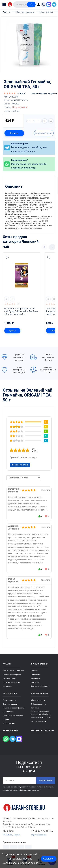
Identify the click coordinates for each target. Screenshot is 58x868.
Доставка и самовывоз (13, 716)
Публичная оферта (39, 704)
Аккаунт (34, 671)
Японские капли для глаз (14, 671)
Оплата (6, 719)
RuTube (9, 835)
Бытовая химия (9, 678)
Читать (22, 93)
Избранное (35, 678)
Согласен (49, 859)
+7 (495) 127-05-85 (42, 831)
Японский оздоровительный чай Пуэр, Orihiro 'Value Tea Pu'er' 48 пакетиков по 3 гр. (22, 311)
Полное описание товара (44, 93)
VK (4, 835)
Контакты (35, 682)
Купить (14, 133)
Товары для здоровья (12, 675)
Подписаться (46, 781)
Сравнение (35, 675)
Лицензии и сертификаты (14, 708)
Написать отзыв (20, 465)
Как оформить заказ (39, 721)
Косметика (7, 686)
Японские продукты (11, 682)
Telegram (16, 835)
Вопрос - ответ (9, 723)
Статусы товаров (10, 704)
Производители (9, 700)
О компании (8, 712)
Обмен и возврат (38, 700)
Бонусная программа (40, 686)
